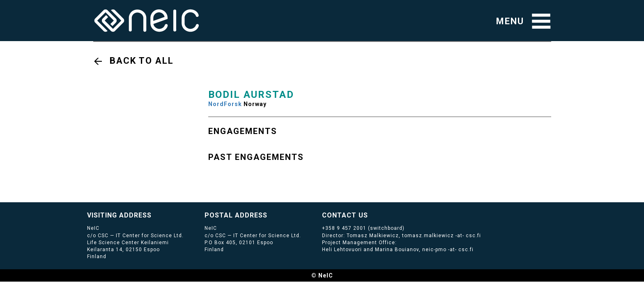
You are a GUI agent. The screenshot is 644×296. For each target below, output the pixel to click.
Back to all (142, 61)
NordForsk (225, 104)
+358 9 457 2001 (344, 228)
